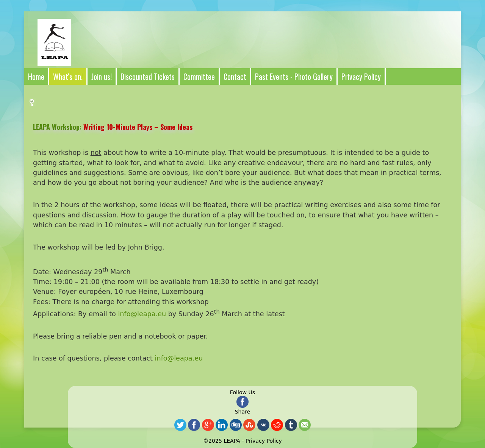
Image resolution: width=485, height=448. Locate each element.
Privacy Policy (264, 441)
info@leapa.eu (142, 314)
